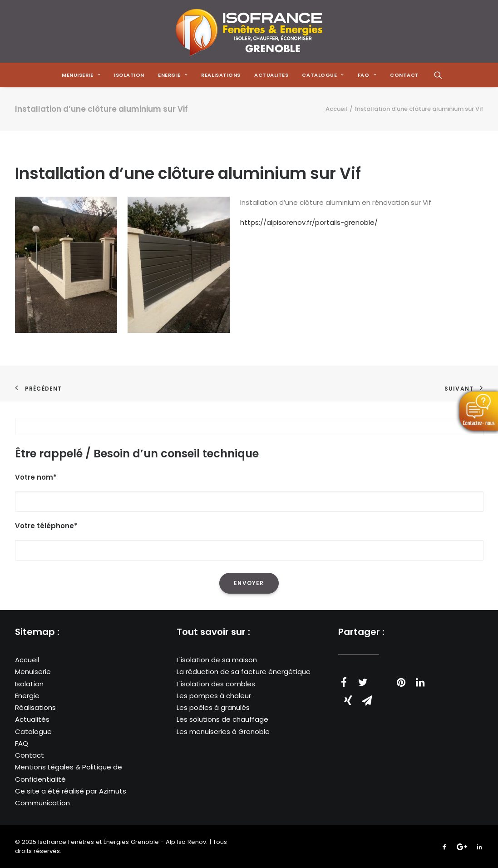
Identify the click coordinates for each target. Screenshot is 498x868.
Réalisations (35, 707)
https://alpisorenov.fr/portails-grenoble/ (309, 222)
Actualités (32, 719)
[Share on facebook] (344, 682)
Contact (30, 755)
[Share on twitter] (363, 682)
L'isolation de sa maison (217, 660)
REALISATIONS (221, 75)
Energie (27, 696)
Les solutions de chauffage (222, 719)
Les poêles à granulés (213, 707)
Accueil (336, 109)
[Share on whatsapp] (439, 678)
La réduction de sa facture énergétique (244, 672)
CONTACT (404, 75)
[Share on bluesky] (459, 678)
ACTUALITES (271, 75)
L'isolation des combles (216, 684)
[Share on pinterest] (401, 682)
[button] (438, 75)
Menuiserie (33, 672)
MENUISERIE (81, 75)
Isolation (129, 75)
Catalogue (33, 732)
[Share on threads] (382, 678)
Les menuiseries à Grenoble (223, 732)
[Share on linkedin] (420, 682)
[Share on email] (367, 700)
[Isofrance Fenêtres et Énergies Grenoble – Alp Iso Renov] (249, 31)
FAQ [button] (367, 75)
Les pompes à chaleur (214, 696)
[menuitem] (81, 75)
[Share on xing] (348, 700)
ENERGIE (173, 75)
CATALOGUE (323, 75)
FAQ (22, 743)
